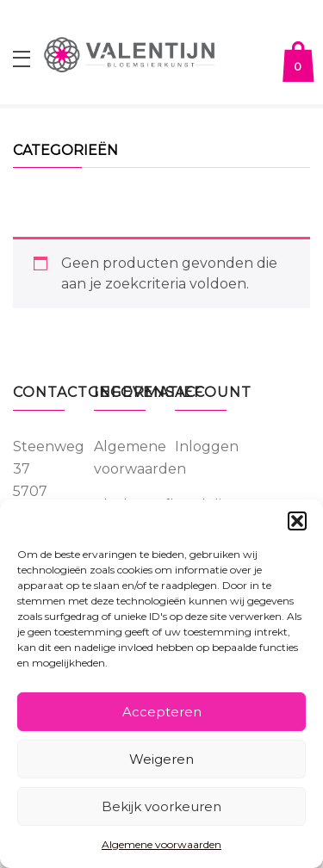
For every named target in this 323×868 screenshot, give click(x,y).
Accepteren (162, 712)
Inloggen (207, 446)
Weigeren (161, 759)
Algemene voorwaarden (161, 844)
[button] (297, 521)
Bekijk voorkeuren (161, 806)
